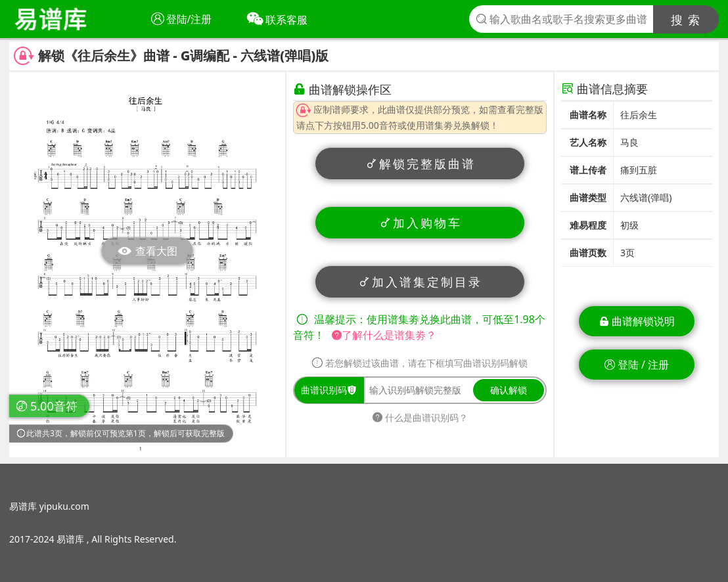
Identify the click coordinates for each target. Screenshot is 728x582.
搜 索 (686, 20)
